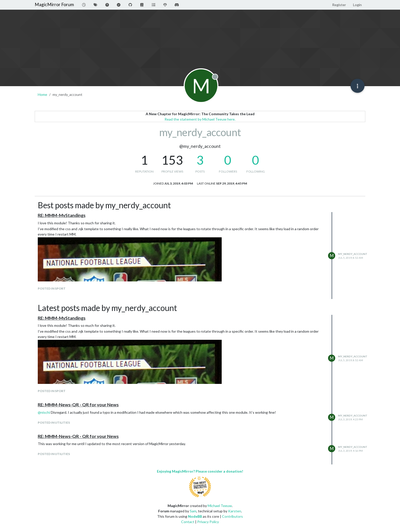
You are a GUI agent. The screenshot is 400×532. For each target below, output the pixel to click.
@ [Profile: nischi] (44, 412)
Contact (188, 522)
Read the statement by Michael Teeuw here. (200, 119)
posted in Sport (52, 288)
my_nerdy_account (353, 254)
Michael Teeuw (220, 506)
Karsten (235, 511)
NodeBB (195, 516)
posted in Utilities (54, 423)
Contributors (232, 516)
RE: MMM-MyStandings (62, 215)
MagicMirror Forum (54, 4)
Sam (193, 511)
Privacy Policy (208, 522)
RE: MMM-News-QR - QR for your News (78, 405)
